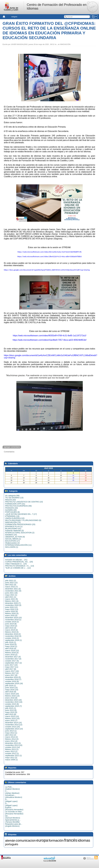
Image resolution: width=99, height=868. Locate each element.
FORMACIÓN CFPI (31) (15, 504)
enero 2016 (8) (11, 698)
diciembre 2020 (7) (13, 603)
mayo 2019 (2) (11, 626)
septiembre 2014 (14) (14, 729)
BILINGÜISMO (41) (13, 529)
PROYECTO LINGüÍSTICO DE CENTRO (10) (24, 502)
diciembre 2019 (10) (13, 618)
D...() (11, 800)
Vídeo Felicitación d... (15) (16, 564)
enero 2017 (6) (11, 675)
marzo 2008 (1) (11, 760)
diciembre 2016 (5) (13, 677)
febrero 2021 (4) (12, 601)
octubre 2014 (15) (13, 727)
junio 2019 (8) (11, 624)
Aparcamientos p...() (13, 821)
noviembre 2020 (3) (13, 605)
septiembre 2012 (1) (13, 756)
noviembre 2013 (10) (14, 745)
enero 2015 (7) (11, 721)
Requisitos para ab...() (14, 825)
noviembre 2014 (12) (14, 725)
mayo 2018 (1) (11, 646)
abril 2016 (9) (11, 692)
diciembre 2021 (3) (13, 589)
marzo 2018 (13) (12, 651)
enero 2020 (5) (11, 616)
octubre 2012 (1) (12, 753)
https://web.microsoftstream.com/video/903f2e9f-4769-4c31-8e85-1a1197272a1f (49, 336)
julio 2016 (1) (11, 686)
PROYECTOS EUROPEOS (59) (18, 506)
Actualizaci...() (14, 796)
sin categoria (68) (12, 496)
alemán (10, 841)
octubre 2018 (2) (12, 638)
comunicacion (26, 840)
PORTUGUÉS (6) (12, 512)
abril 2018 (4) (11, 648)
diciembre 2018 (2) (13, 634)
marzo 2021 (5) (11, 599)
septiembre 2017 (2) (13, 663)
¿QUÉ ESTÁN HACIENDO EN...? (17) (21, 514)
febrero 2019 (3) (12, 632)
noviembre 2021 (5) (13, 591)
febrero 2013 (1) (12, 749)
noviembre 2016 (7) (13, 679)
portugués (12, 844)
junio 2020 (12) (11, 607)
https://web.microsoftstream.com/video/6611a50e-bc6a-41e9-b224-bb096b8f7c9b (49, 252)
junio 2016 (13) (11, 688)
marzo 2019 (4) (11, 630)
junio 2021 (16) (11, 593)
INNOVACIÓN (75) (13, 522)
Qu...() (13, 817)
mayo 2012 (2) (11, 758)
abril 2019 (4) (11, 628)
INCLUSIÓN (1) (12, 547)
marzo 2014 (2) (11, 737)
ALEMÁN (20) (11, 510)
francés (71, 840)
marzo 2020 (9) (11, 611)
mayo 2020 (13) (12, 609)
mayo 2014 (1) (11, 733)
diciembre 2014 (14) (13, 723)
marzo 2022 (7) (11, 587)
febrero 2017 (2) (12, 673)
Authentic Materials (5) (14, 531)
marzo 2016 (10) (12, 694)
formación (56, 840)
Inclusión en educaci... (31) (16, 560)
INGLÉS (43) (10, 500)
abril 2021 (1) (11, 597)
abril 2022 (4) (11, 585)
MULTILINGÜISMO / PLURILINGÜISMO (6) (23, 520)
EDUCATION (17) (12, 541)
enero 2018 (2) (11, 655)
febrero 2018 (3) (12, 653)
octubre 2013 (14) (13, 747)
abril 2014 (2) (11, 735)
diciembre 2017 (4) (13, 657)
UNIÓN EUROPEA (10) (15, 518)
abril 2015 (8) (11, 714)
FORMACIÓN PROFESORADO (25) (20, 524)
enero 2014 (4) (11, 741)
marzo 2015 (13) (12, 716)
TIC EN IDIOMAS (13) (14, 498)
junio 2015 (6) (11, 710)
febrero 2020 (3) (12, 613)
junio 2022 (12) (11, 583)
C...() (12, 792)
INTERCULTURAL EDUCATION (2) (20, 533)
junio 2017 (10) (11, 665)
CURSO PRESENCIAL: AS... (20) (19, 562)
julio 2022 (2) (11, 581)
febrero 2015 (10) (12, 718)
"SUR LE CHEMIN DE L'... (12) (18, 568)
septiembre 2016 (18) (14, 683)
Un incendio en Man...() (14, 813)
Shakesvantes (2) (12, 543)
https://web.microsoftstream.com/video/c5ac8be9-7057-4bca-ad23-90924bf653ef (49, 340)
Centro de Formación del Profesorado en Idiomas (57, 6)
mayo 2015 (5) (11, 712)
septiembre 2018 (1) (13, 640)
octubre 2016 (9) (12, 681)
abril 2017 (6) (11, 669)
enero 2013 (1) (11, 751)
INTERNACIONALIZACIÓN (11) (18, 545)
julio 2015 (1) (11, 708)
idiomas (84, 840)
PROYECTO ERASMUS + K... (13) (20, 566)
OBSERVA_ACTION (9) (15, 537)
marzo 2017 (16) (12, 671)
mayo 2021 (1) (11, 595)
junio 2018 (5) (11, 644)
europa (42, 840)
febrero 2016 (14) (12, 696)
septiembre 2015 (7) (13, 706)
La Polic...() (12, 788)
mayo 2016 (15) (12, 690)
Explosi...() (14, 809)
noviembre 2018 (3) (13, 636)
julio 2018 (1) (11, 642)
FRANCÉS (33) (11, 508)
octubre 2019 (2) (12, 622)
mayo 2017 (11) (12, 667)
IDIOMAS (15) (11, 535)
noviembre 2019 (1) (13, 620)
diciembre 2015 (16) (13, 700)
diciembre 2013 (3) (13, 743)
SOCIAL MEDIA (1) (13, 539)
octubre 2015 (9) (12, 704)
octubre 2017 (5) (12, 661)
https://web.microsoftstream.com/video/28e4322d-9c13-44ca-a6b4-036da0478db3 (50, 256)
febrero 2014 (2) (12, 739)
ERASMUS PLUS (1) (14, 526)
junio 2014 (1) (11, 731)
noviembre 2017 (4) (13, 659)
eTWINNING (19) (12, 516)
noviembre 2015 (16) (14, 702)
